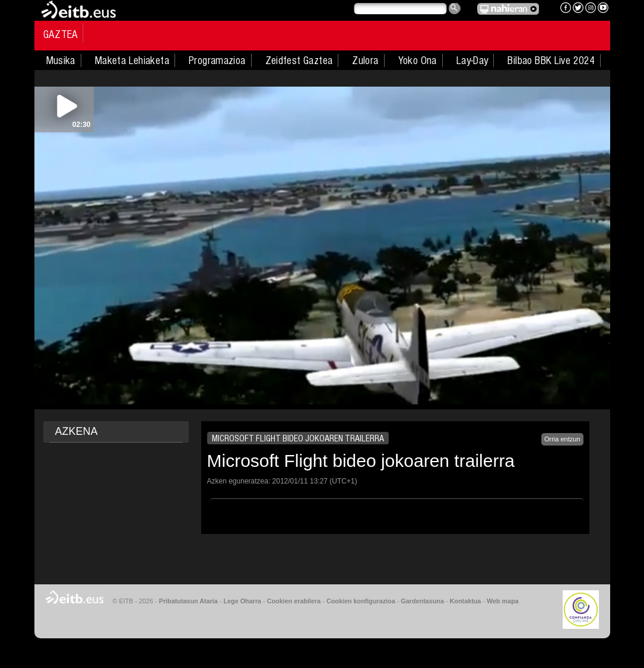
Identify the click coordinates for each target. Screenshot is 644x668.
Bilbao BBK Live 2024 (551, 61)
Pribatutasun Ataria (188, 601)
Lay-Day (472, 61)
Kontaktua (466, 601)
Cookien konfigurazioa (361, 601)
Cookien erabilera (294, 601)
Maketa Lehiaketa (132, 61)
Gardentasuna (422, 601)
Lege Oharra (243, 601)
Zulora (365, 61)
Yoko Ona (418, 61)
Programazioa (217, 61)
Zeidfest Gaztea (299, 61)
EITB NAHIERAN (508, 9)
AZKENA (77, 431)
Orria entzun (562, 439)
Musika (61, 61)
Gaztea (61, 34)
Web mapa (503, 601)
